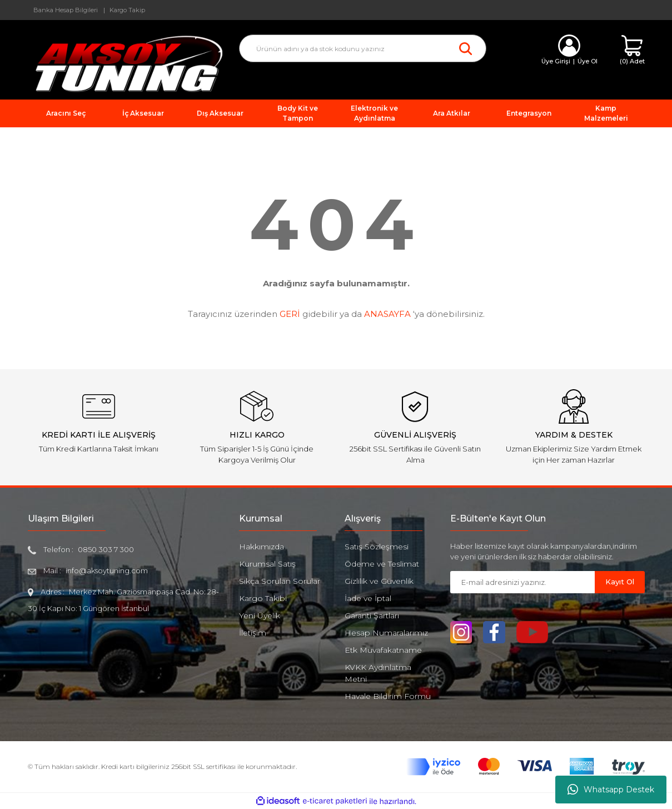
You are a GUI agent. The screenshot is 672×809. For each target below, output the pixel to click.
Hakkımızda (262, 547)
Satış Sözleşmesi (377, 547)
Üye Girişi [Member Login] (556, 61)
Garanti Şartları (372, 616)
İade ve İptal (368, 598)
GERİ (290, 314)
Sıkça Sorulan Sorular (280, 581)
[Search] (363, 48)
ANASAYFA (387, 314)
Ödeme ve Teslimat (382, 564)
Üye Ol (588, 61)
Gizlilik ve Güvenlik (379, 581)
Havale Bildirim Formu (388, 696)
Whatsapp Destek (611, 790)
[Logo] (125, 63)
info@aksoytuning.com (107, 570)
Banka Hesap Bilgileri (66, 10)
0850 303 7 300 (106, 549)
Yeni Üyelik (260, 616)
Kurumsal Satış (267, 564)
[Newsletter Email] (522, 582)
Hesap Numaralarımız (386, 633)
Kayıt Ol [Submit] (620, 582)
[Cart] (632, 50)
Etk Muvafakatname (383, 650)
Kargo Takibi (263, 598)
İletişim (253, 633)
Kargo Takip (127, 10)
